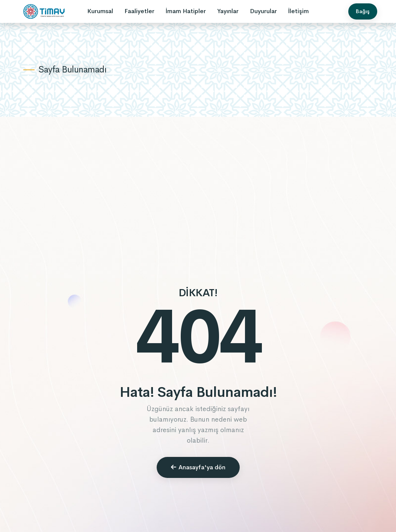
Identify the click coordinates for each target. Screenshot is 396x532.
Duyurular (263, 11)
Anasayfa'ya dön (198, 467)
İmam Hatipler (186, 11)
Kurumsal (100, 11)
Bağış (363, 11)
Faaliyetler (139, 11)
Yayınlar (228, 11)
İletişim (299, 11)
